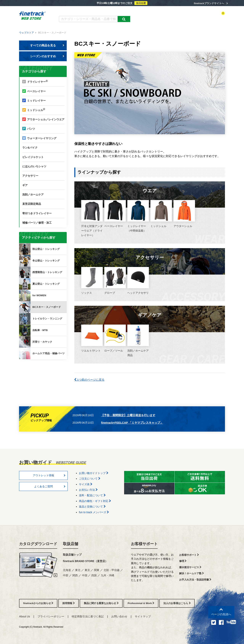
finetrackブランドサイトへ (209, 3)
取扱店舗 (71, 544)
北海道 (67, 570)
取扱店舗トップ (72, 555)
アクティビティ (172, 17)
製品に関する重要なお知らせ (101, 603)
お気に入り (202, 17)
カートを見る (218, 17)
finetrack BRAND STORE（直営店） (85, 561)
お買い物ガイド (118, 11)
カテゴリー (154, 17)
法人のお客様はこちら (177, 603)
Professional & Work (141, 603)
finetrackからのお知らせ (44, 374)
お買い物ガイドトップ (94, 473)
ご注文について (90, 479)
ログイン (188, 17)
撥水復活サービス (190, 567)
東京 (87, 570)
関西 (75, 575)
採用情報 (69, 603)
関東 (97, 570)
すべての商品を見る (47, 45)
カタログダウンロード (71, 11)
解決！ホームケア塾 (192, 573)
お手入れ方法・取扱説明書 (195, 580)
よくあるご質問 (97, 11)
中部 (66, 575)
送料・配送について (92, 495)
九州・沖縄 (108, 575)
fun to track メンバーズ (94, 512)
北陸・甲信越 (112, 570)
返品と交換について (92, 507)
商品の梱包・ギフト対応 (95, 501)
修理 (183, 561)
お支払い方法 (88, 490)
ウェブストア (26, 33)
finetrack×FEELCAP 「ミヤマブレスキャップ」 (132, 423)
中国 (85, 575)
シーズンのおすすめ (47, 56)
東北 (78, 570)
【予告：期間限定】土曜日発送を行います (128, 415)
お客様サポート (144, 544)
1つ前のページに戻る (89, 380)
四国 (94, 575)
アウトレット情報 (49, 475)
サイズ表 (86, 484)
